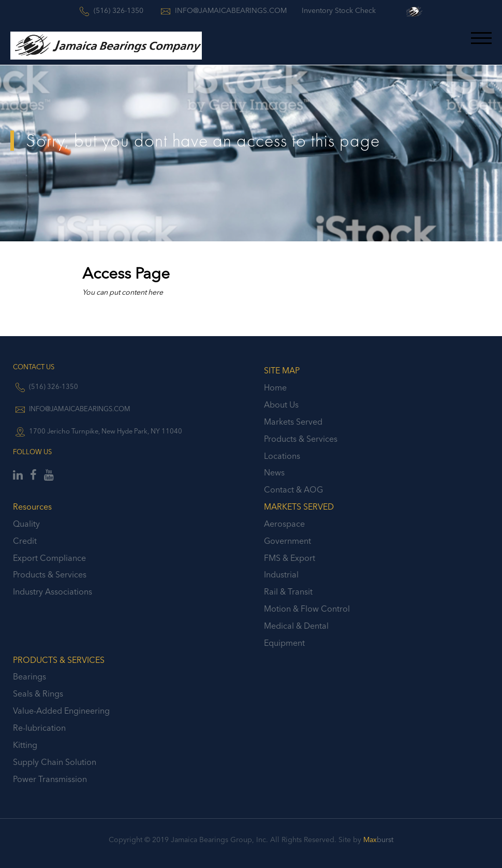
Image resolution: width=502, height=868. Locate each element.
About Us (281, 404)
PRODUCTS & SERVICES (59, 660)
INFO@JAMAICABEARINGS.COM (80, 409)
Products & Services (301, 439)
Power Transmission (50, 779)
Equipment (284, 643)
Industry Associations (53, 591)
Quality (26, 524)
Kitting (25, 745)
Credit (25, 541)
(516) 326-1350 (54, 386)
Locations (282, 456)
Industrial (281, 574)
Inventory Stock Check (339, 10)
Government (287, 541)
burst (378, 840)
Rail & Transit (288, 591)
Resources (32, 507)
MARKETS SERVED (299, 507)
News (274, 472)
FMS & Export (290, 558)
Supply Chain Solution (55, 762)
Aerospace (284, 524)
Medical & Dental (296, 626)
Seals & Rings (38, 693)
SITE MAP (282, 370)
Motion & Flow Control (307, 609)
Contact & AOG (293, 489)
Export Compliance (49, 558)
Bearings (29, 676)
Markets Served (293, 422)
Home (275, 387)
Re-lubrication (39, 728)
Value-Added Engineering (61, 711)
